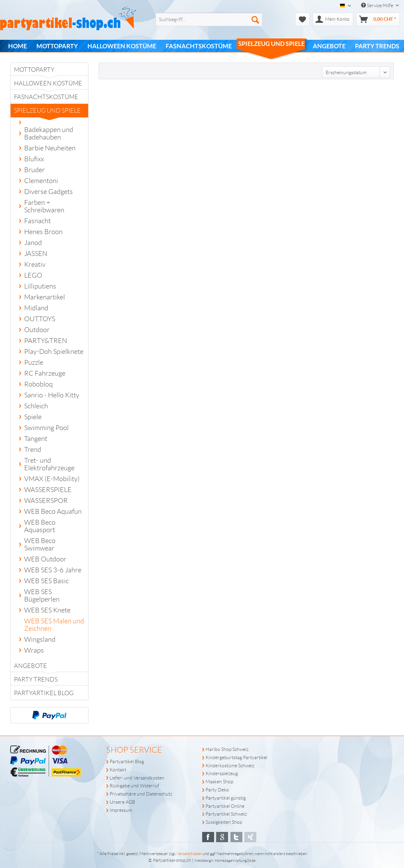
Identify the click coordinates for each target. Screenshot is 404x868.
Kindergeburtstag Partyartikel (236, 757)
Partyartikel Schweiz (226, 814)
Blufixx (34, 159)
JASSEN (36, 253)
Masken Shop (219, 782)
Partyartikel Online (225, 806)
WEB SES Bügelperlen (42, 595)
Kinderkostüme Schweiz (230, 766)
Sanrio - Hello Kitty (52, 395)
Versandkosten (189, 854)
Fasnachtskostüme (46, 97)
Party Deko (217, 790)
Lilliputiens (40, 286)
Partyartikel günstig (226, 798)
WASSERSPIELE (48, 490)
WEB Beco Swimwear (40, 544)
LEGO (33, 275)
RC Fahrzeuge (45, 373)
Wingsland (40, 639)
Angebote (30, 666)
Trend (33, 449)
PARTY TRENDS (36, 679)
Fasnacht (37, 221)
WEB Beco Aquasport (40, 526)
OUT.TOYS (40, 319)
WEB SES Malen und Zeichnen (54, 625)
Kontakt (118, 770)
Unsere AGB (122, 802)
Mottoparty (34, 70)
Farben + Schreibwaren (44, 206)
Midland (36, 308)
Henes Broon (43, 232)
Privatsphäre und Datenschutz (141, 794)
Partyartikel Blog (44, 693)
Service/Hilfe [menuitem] (378, 5)
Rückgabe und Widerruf (134, 786)
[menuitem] (198, 19)
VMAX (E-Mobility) (52, 479)
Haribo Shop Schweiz (227, 749)
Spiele (33, 417)
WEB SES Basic (46, 581)
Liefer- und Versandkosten (137, 778)
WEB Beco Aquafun (53, 511)
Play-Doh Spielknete (54, 351)
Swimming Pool (46, 428)
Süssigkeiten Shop (224, 822)
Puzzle (34, 362)
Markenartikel (45, 297)
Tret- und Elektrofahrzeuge (49, 464)
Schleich (36, 406)
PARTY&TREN (46, 341)
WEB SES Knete (47, 610)
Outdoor (37, 330)
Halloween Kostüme (48, 83)
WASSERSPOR (46, 501)
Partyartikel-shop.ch (172, 860)
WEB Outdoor (45, 559)
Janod (33, 243)
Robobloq (38, 384)
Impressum (121, 810)
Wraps (34, 650)
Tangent (36, 439)
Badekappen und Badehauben (49, 133)
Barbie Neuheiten (50, 148)
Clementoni (41, 181)
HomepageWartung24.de (235, 861)
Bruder (35, 170)
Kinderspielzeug (222, 773)
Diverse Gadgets (49, 192)
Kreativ (35, 264)
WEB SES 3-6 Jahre (53, 570)
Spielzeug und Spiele (47, 112)
